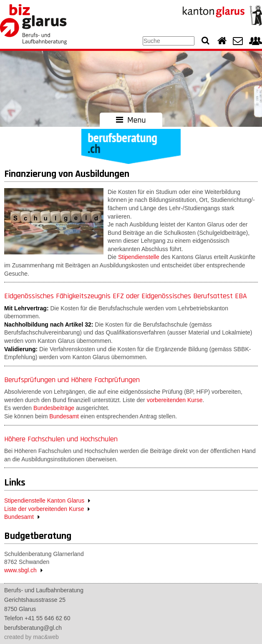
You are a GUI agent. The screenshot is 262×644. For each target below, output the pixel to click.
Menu (131, 120)
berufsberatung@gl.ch (33, 628)
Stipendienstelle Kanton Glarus (44, 501)
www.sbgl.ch (20, 570)
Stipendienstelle (139, 257)
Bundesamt (64, 416)
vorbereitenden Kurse (175, 400)
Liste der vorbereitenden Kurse (44, 509)
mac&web (46, 637)
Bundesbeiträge (54, 408)
